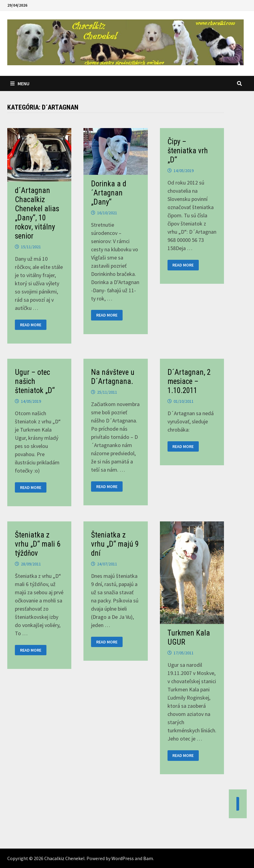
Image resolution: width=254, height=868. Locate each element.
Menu (20, 83)
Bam (148, 858)
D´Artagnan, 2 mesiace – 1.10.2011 (189, 381)
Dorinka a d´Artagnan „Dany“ (109, 193)
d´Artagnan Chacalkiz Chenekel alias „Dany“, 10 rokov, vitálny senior (37, 213)
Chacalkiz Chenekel (64, 858)
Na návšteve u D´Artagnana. (113, 377)
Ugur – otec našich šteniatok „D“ (35, 381)
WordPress (123, 858)
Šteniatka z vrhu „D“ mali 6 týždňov (38, 544)
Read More (31, 325)
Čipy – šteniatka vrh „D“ (188, 151)
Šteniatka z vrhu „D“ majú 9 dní (115, 544)
